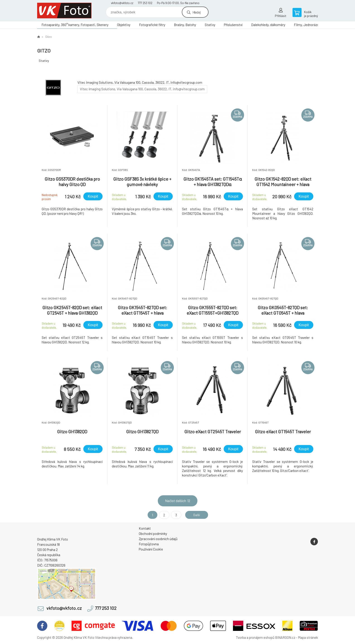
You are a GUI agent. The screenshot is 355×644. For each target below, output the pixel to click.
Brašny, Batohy (185, 25)
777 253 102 (145, 3)
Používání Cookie (151, 549)
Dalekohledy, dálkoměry (268, 25)
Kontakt (145, 528)
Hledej (197, 12)
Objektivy (124, 25)
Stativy (210, 25)
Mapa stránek (308, 637)
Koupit (93, 196)
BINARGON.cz (285, 637)
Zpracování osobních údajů (158, 539)
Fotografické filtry (152, 25)
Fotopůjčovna (149, 544)
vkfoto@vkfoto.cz (122, 3)
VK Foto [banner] (64, 11)
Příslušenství (233, 25)
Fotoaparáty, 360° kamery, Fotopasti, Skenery (75, 25)
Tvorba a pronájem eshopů (255, 637)
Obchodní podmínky (153, 534)
